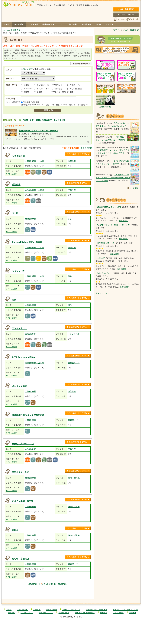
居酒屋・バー (74, 363)
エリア (9, 70)
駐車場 (26, 85)
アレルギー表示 (59, 92)
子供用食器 (58, 89)
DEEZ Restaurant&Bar (24, 357)
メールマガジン (132, 19)
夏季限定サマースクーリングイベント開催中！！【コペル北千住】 (112, 152)
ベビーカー (28, 89)
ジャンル (10, 78)
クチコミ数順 (86, 148)
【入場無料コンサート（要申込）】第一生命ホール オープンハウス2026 (113, 177)
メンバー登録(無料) (126, 9)
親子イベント (48, 24)
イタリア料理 (74, 334)
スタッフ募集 (118, 612)
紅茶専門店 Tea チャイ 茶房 (109, 207)
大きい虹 (101, 258)
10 (55, 584)
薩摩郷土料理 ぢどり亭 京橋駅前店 (28, 415)
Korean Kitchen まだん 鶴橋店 (27, 242)
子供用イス (58, 85)
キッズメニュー (43, 89)
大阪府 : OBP (30, 334)
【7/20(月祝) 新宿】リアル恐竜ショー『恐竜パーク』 (110, 140)
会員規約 (12, 612)
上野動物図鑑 (105, 107)
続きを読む (124, 220)
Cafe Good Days (104, 273)
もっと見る (134, 188)
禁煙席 (39, 92)
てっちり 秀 (18, 271)
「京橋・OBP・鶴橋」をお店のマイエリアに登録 (44, 120)
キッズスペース (43, 85)
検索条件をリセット (81, 63)
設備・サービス (13, 85)
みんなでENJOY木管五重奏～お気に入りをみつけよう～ (112, 125)
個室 (72, 92)
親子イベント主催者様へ (85, 612)
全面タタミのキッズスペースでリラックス (38, 130)
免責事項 (37, 609)
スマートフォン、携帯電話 (119, 19)
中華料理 (72, 161)
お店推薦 (73, 24)
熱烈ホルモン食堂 (20, 472)
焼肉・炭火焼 (74, 478)
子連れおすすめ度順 (70, 148)
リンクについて (27, 612)
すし (70, 219)
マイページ (111, 24)
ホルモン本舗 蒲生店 (23, 501)
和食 (70, 276)
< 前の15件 (32, 584)
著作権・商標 (51, 609)
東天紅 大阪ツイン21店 (23, 443)
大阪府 (30, 69)
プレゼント (86, 24)
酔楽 (14, 300)
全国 (23, 69)
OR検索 (36, 102)
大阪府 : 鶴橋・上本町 (34, 161)
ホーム (7, 24)
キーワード (11, 99)
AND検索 (27, 102)
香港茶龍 (16, 184)
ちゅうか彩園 (18, 156)
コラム (62, 24)
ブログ (98, 24)
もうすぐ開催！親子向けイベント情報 (117, 116)
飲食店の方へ (64, 612)
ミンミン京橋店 (19, 386)
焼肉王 (15, 530)
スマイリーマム (102, 293)
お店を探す (19, 24)
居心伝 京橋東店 (20, 559)
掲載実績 (104, 612)
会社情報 (133, 612)
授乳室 (26, 92)
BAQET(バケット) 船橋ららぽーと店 (113, 225)
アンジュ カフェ (20, 328)
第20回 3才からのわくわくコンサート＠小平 (112, 162)
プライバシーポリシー (71, 609)
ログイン (126, 15)
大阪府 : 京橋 (30, 219)
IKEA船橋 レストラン (106, 243)
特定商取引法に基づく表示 (97, 609)
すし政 (15, 213)
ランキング (33, 24)
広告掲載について (46, 612)
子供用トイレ (75, 85)
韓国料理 (72, 247)
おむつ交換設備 (76, 89)
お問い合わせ (22, 609)
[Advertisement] (48, 593)
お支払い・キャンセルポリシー (125, 609)
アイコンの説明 (11, 174)
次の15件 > (63, 584)
